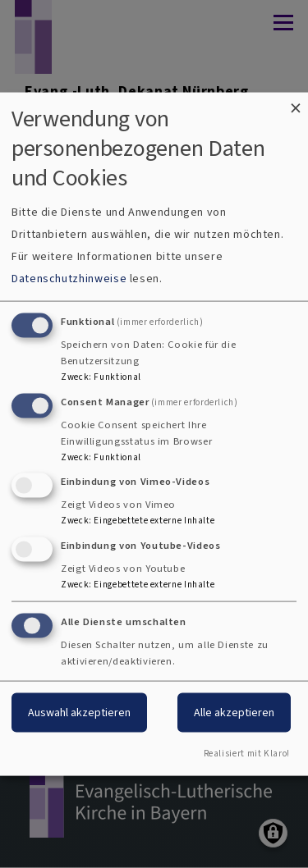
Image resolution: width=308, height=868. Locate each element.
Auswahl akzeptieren (79, 713)
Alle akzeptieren (234, 713)
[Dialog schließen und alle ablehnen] (296, 103)
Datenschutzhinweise (69, 278)
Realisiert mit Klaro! (247, 753)
